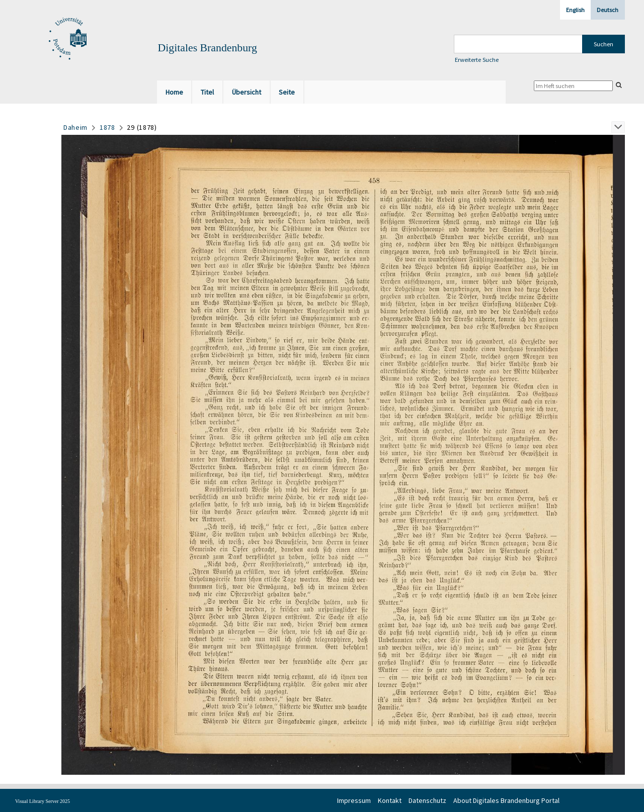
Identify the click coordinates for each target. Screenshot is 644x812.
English (575, 10)
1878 (107, 127)
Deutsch (608, 10)
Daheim (75, 127)
